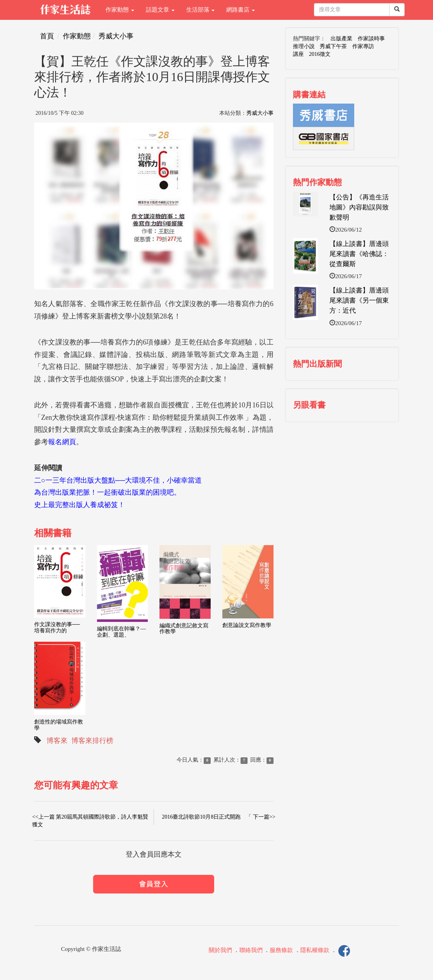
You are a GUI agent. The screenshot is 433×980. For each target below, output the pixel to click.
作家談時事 (371, 39)
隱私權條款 (315, 950)
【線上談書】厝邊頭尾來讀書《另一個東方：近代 (359, 301)
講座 (298, 54)
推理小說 (304, 46)
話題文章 (160, 10)
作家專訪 (363, 46)
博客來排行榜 (92, 741)
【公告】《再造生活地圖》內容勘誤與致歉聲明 (359, 208)
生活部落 (201, 10)
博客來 (57, 741)
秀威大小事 (116, 36)
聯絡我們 (251, 950)
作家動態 (120, 10)
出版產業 (341, 39)
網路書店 (241, 10)
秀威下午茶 (333, 46)
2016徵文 (320, 54)
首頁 (47, 36)
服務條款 (281, 950)
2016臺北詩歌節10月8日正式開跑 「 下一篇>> (218, 817)
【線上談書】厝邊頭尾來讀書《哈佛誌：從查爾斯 (359, 254)
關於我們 (220, 950)
